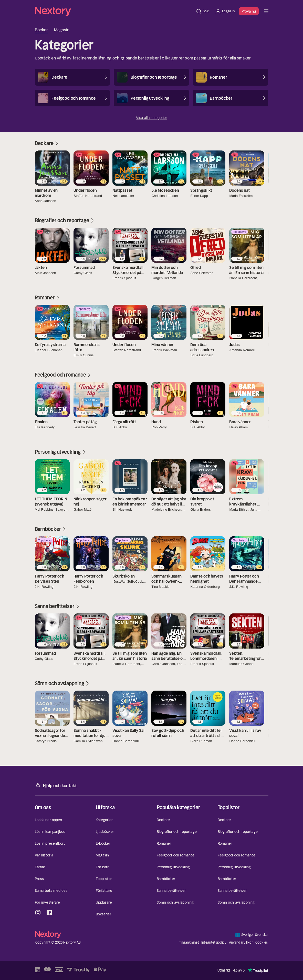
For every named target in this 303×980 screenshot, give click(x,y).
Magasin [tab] (62, 30)
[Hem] (114, 11)
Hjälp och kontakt (56, 785)
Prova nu (249, 11)
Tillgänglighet (189, 942)
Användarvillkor (241, 942)
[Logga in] (225, 11)
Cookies (262, 943)
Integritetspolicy (214, 942)
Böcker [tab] (41, 30)
